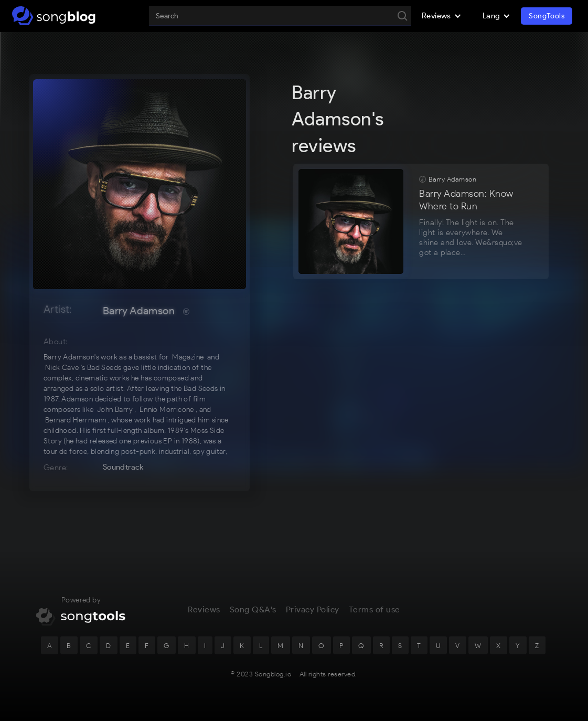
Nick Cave (62, 368)
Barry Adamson (139, 311)
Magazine (188, 357)
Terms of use (375, 617)
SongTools (547, 16)
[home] (54, 16)
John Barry (115, 410)
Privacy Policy (313, 617)
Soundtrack (123, 467)
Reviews (204, 617)
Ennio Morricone (167, 410)
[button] (442, 16)
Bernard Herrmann (76, 420)
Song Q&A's (253, 617)
